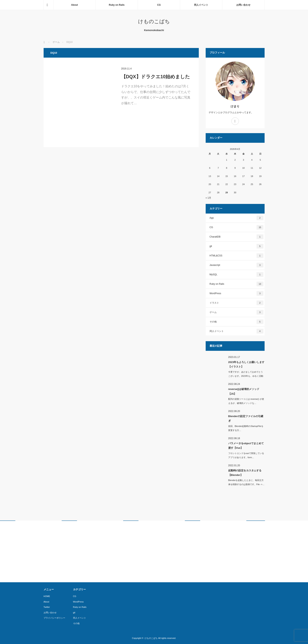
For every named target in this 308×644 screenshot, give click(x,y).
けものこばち (154, 21)
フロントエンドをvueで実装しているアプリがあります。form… (246, 455)
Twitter (47, 607)
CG (159, 5)
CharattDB (236, 237)
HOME (47, 596)
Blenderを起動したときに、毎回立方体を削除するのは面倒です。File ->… (246, 482)
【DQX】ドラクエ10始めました (156, 77)
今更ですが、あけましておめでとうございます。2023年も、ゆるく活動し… (246, 376)
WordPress (236, 293)
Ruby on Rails (117, 5)
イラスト (236, 303)
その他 (236, 322)
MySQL (236, 275)
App (236, 218)
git (236, 246)
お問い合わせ (243, 5)
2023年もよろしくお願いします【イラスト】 (246, 364)
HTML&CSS (236, 256)
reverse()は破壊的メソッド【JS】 (244, 391)
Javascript (236, 265)
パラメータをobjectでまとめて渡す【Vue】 (246, 446)
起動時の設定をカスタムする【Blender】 (245, 473)
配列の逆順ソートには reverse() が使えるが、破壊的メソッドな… (246, 401)
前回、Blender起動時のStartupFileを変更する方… (246, 428)
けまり (235, 106)
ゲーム (236, 312)
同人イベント (201, 5)
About (75, 5)
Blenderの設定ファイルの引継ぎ (246, 418)
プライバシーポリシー (54, 618)
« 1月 (209, 198)
